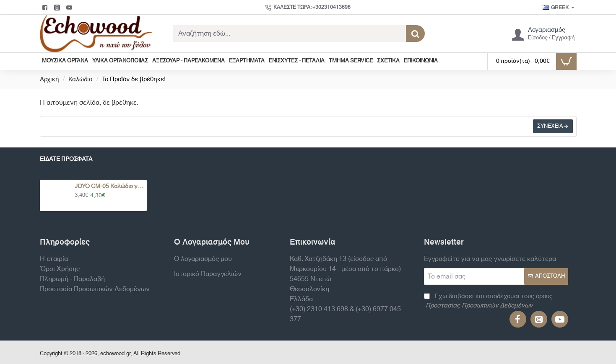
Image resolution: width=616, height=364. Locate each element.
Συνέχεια (549, 127)
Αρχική (49, 80)
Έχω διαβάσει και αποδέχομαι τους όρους (488, 301)
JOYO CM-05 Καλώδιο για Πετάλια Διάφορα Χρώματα (109, 187)
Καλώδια (81, 80)
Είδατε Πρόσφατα (66, 160)
